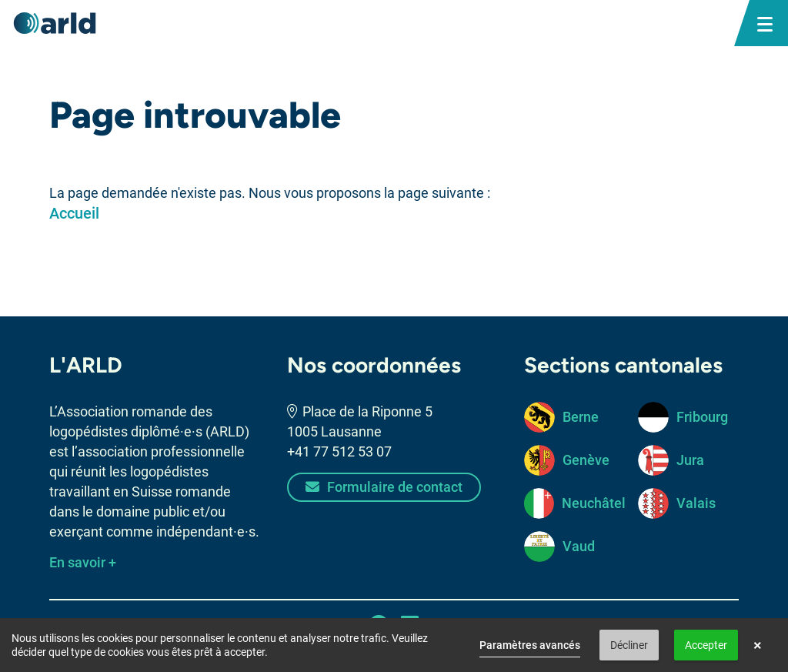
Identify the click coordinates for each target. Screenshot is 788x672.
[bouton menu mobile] (765, 23)
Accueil (74, 213)
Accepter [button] (706, 645)
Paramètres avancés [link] (530, 645)
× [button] (758, 645)
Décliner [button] (629, 645)
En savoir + (83, 562)
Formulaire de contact (384, 487)
